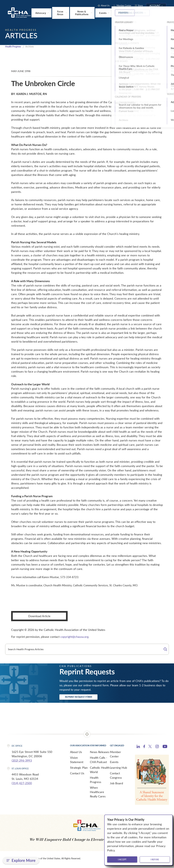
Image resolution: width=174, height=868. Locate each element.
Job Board (116, 785)
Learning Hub (118, 769)
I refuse (155, 859)
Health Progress (14, 47)
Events (114, 764)
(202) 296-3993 (22, 762)
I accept (122, 859)
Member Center (115, 756)
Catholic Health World (100, 772)
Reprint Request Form (84, 698)
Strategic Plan (79, 769)
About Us (76, 754)
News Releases (100, 754)
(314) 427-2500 (22, 785)
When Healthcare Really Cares (98, 794)
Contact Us (77, 775)
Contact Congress (116, 777)
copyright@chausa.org (74, 637)
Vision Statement (77, 762)
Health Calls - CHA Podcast (99, 762)
